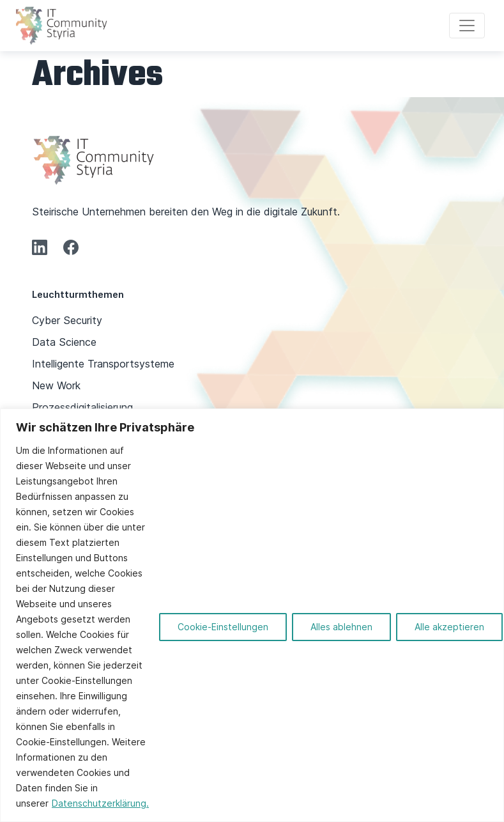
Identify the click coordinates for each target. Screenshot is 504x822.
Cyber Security (67, 320)
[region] (252, 615)
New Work (56, 385)
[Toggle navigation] (467, 26)
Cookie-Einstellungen (223, 627)
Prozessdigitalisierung (82, 407)
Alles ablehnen (341, 627)
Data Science (64, 342)
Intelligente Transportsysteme (103, 364)
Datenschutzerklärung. (100, 803)
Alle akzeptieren (449, 627)
